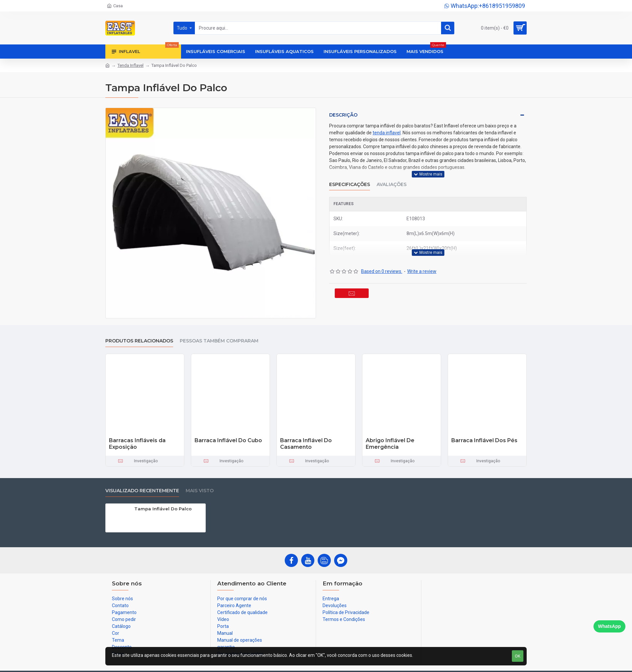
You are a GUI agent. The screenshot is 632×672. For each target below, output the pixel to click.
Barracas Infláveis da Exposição (137, 444)
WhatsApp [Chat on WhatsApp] (609, 626)
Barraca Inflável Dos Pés (484, 440)
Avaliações (392, 180)
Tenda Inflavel (131, 65)
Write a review (422, 263)
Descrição (343, 115)
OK (518, 656)
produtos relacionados (139, 341)
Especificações (350, 180)
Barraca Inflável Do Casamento (306, 444)
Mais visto (200, 491)
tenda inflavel (387, 133)
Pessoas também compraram (219, 341)
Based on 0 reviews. (382, 263)
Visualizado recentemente (142, 491)
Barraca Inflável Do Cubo (228, 440)
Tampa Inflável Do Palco (163, 509)
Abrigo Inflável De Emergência (390, 444)
